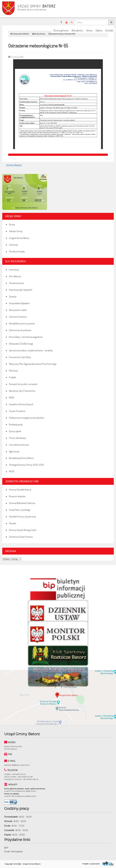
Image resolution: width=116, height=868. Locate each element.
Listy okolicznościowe (19, 445)
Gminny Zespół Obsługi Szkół (23, 530)
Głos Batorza (15, 276)
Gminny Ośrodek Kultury (20, 490)
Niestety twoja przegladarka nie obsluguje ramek (58, 192)
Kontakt (109, 30)
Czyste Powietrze (17, 411)
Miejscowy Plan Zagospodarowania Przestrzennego (33, 364)
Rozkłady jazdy (16, 424)
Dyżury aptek (15, 431)
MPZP (12, 471)
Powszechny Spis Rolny (20, 357)
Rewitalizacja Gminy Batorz (21, 458)
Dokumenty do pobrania (20, 330)
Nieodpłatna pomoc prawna (22, 323)
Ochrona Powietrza (18, 317)
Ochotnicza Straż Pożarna (21, 537)
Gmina (89, 30)
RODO (12, 397)
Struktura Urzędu (17, 251)
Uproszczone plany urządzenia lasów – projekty (31, 350)
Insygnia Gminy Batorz (19, 238)
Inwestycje (14, 270)
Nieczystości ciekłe (18, 310)
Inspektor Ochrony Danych (21, 404)
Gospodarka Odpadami (19, 303)
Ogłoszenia (14, 451)
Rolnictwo (14, 371)
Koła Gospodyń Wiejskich (21, 290)
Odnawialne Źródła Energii (21, 344)
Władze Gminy (16, 231)
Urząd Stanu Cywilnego (20, 510)
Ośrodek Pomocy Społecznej (22, 516)
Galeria (99, 30)
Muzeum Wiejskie (17, 496)
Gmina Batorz (14, 165)
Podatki (12, 377)
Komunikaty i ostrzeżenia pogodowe (26, 337)
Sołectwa (13, 245)
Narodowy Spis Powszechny (22, 391)
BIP (6, 848)
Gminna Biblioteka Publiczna (22, 503)
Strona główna (61, 30)
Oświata (13, 523)
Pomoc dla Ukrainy (18, 438)
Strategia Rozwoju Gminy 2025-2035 (26, 465)
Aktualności (77, 30)
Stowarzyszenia (16, 283)
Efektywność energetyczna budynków (27, 418)
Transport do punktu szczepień (23, 384)
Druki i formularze (13, 852)
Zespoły (13, 296)
